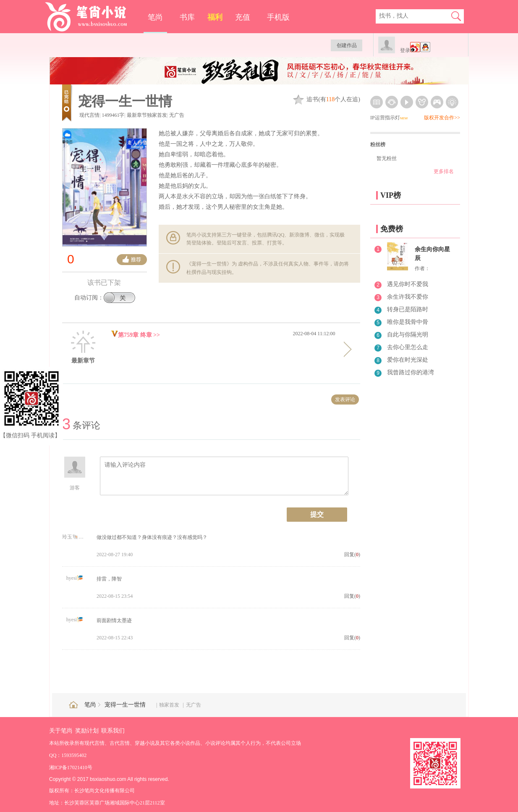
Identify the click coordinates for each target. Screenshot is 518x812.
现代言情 (89, 115)
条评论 (81, 425)
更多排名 (444, 171)
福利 (215, 17)
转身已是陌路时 (408, 309)
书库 (187, 17)
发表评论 (345, 399)
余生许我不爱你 (408, 297)
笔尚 (155, 17)
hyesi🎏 (75, 578)
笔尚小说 (92, 17)
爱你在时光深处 (408, 360)
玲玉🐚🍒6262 (75, 537)
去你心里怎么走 (408, 347)
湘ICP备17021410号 (71, 767)
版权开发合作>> (442, 118)
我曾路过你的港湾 (411, 372)
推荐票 (132, 260)
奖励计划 (87, 731)
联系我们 (113, 731)
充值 (243, 17)
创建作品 (347, 45)
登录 (405, 50)
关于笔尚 (61, 731)
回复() (352, 554)
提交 (317, 514)
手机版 (278, 17)
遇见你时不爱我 (408, 284)
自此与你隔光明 (408, 335)
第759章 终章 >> (135, 335)
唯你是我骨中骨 (408, 322)
